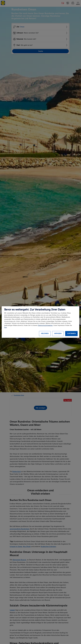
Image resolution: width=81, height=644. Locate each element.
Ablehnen (45, 333)
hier (5, 327)
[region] (40, 322)
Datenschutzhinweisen (45, 325)
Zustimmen (71, 333)
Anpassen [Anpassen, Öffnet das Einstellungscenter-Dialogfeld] (58, 333)
